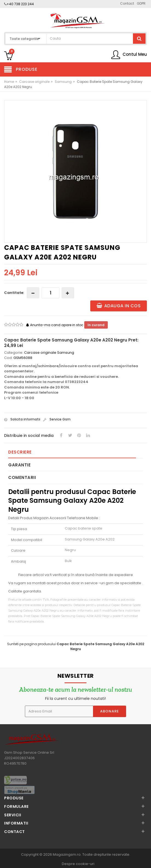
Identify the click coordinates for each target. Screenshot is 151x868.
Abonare (110, 711)
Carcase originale (34, 82)
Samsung (63, 82)
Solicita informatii (22, 419)
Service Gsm (57, 419)
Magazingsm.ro (67, 854)
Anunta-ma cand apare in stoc (55, 325)
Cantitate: (14, 293)
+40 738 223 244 (20, 4)
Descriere (20, 452)
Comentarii (22, 477)
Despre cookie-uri (78, 864)
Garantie (19, 465)
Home (9, 82)
